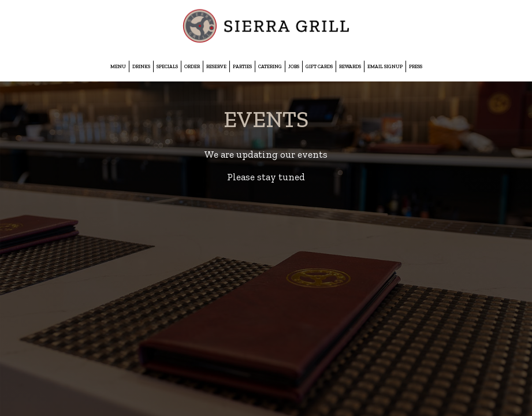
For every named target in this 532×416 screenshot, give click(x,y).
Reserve (216, 66)
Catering (270, 66)
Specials (167, 66)
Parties (242, 66)
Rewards (350, 66)
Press (416, 66)
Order (192, 66)
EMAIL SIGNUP (385, 66)
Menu (118, 66)
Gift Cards (319, 66)
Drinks (141, 66)
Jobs (294, 66)
